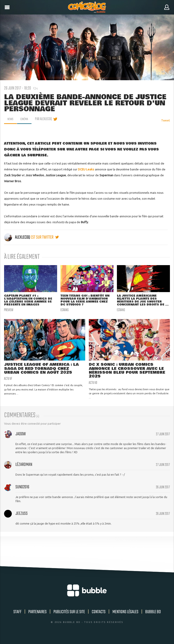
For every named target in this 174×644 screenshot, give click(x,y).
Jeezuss (22, 518)
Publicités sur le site (69, 616)
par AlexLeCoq (45, 119)
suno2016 (22, 491)
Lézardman (24, 469)
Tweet (166, 120)
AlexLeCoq (17, 237)
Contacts (99, 616)
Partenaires (37, 616)
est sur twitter (45, 237)
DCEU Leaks (86, 169)
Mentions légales (125, 616)
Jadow (21, 438)
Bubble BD (153, 616)
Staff (17, 616)
